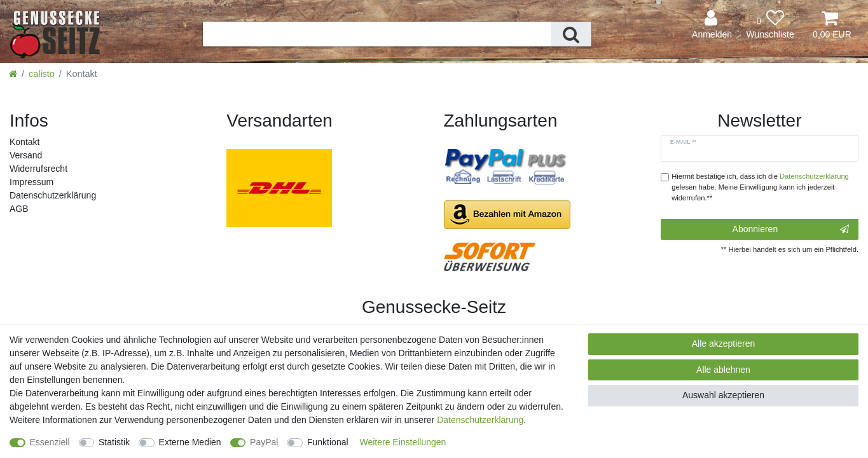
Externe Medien (190, 442)
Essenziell (50, 442)
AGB (19, 209)
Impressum (31, 182)
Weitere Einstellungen (403, 442)
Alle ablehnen (723, 370)
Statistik (114, 442)
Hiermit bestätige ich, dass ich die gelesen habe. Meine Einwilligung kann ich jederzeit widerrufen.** (760, 187)
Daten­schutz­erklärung (53, 195)
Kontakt (24, 142)
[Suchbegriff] (377, 34)
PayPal (264, 442)
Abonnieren (791, 230)
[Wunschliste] (770, 25)
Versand (26, 155)
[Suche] (571, 34)
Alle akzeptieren (724, 343)
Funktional (328, 442)
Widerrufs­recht (38, 169)
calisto (42, 74)
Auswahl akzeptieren (723, 395)
